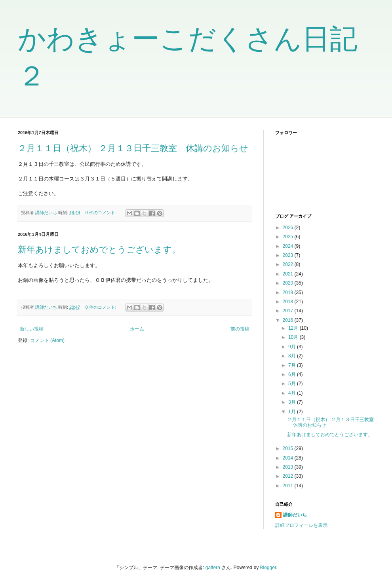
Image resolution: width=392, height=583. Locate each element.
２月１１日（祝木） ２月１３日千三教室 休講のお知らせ (133, 148)
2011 (289, 486)
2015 (289, 448)
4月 (293, 393)
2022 (289, 264)
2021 (289, 274)
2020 (289, 283)
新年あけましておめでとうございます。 (99, 250)
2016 (289, 320)
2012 (289, 476)
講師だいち (295, 515)
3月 (293, 402)
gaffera (213, 568)
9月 (293, 347)
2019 (289, 292)
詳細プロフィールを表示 (301, 525)
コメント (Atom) (47, 340)
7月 (293, 365)
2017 (289, 311)
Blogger (268, 568)
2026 (289, 228)
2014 (289, 458)
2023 (289, 255)
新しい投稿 (32, 329)
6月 (293, 374)
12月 (294, 328)
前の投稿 (240, 329)
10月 (294, 337)
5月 (293, 384)
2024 (289, 246)
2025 (289, 237)
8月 (293, 356)
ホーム (137, 329)
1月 (293, 412)
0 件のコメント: (102, 213)
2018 (289, 302)
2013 (289, 467)
